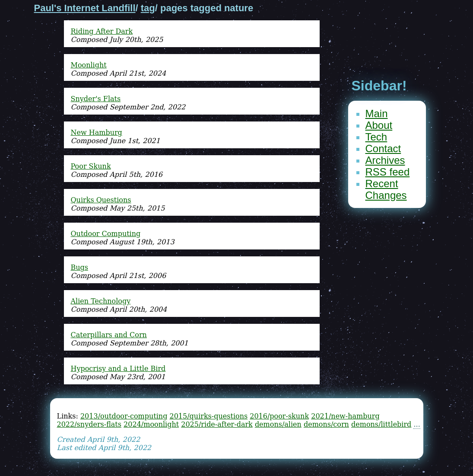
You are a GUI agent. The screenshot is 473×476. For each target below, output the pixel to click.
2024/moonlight (151, 424)
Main (377, 113)
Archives (385, 160)
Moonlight (89, 65)
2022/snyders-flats (89, 424)
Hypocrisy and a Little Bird (118, 369)
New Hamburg (97, 133)
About (379, 125)
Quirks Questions (101, 200)
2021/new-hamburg (345, 416)
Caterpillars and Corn (109, 335)
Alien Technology (101, 301)
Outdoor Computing (106, 234)
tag (148, 8)
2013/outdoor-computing (124, 416)
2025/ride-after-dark (217, 424)
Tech (376, 137)
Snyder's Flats (96, 99)
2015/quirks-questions (208, 416)
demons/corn (326, 424)
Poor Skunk (91, 166)
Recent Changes (386, 189)
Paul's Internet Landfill (85, 8)
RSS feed (388, 172)
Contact (383, 149)
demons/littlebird (381, 424)
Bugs (80, 267)
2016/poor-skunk (279, 416)
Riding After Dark (102, 31)
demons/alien (278, 424)
